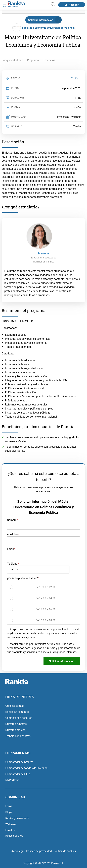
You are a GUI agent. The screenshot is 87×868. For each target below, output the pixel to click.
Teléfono (12, 564)
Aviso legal (18, 851)
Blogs (9, 812)
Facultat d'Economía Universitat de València (48, 28)
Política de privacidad (39, 851)
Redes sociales (14, 836)
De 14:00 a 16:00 (46, 609)
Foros (9, 806)
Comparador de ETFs (18, 774)
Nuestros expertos (16, 724)
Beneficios (49, 60)
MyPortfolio (12, 780)
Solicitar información (45, 20)
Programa (33, 60)
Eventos (10, 830)
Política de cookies (65, 851)
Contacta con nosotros (19, 718)
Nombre (12, 520)
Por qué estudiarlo (12, 60)
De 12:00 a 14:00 (46, 598)
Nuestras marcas (15, 730)
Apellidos (12, 534)
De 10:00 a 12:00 (46, 587)
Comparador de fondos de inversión (26, 768)
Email (10, 549)
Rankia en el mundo (17, 712)
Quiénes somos (14, 706)
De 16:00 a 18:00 (46, 620)
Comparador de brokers (19, 762)
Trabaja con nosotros (18, 736)
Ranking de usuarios (17, 818)
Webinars (11, 824)
